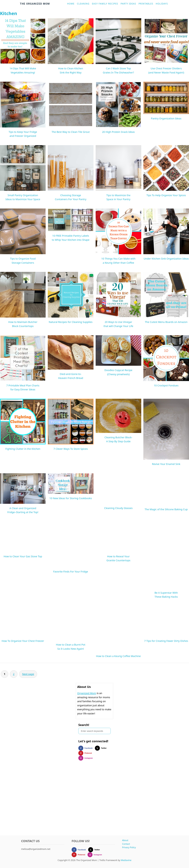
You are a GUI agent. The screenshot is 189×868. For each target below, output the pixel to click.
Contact (126, 844)
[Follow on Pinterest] (86, 753)
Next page (28, 674)
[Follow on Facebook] (87, 748)
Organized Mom (87, 693)
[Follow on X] (102, 748)
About (125, 840)
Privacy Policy (129, 847)
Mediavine (126, 860)
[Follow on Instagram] (87, 758)
